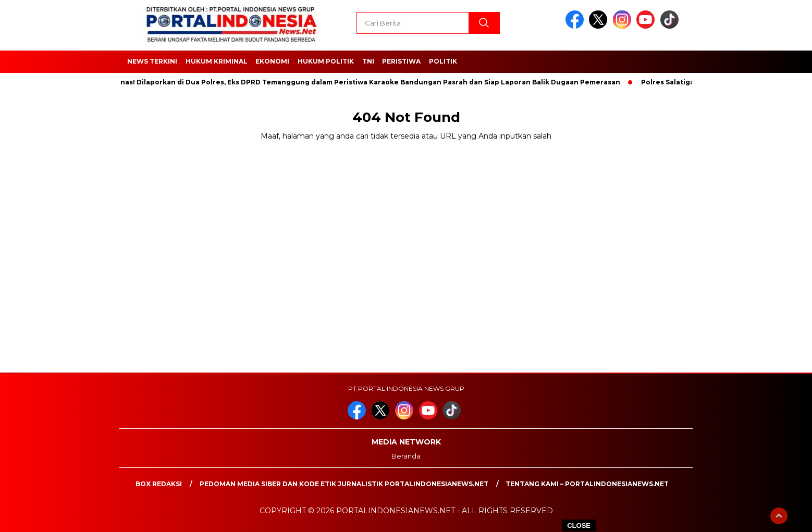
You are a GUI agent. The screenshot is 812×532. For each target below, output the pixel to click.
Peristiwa (401, 61)
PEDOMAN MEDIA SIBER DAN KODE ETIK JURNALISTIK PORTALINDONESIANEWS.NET (344, 484)
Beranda (406, 456)
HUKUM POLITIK (326, 61)
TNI (368, 61)
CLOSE (579, 525)
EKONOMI (272, 61)
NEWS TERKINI (152, 61)
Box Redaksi (159, 484)
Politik (443, 61)
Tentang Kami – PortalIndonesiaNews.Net (587, 484)
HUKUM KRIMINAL (217, 61)
